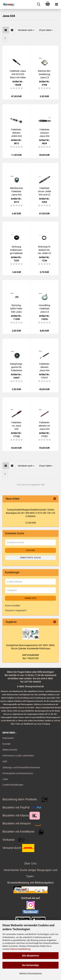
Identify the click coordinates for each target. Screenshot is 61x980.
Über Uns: (30, 863)
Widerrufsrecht (10, 750)
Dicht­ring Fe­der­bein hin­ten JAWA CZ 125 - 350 (44, 250)
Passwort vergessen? (16, 610)
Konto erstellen (13, 606)
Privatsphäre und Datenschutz (18, 773)
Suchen (31, 550)
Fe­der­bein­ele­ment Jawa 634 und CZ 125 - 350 (44, 367)
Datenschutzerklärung (20, 949)
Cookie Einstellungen (13, 785)
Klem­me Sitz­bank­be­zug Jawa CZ (44, 74)
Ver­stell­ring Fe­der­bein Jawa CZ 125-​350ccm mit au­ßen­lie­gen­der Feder (44, 309)
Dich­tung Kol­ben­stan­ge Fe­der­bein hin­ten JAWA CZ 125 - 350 (16, 250)
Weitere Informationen (31, 973)
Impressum (8, 738)
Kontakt (7, 744)
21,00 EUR (31, 523)
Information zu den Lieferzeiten (18, 756)
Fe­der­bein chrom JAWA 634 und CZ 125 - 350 (44, 192)
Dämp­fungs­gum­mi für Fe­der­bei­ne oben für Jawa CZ (16, 367)
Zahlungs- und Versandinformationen (21, 767)
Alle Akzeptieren (30, 956)
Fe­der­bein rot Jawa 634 (16, 426)
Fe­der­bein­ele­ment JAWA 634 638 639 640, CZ (16, 133)
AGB (5, 761)
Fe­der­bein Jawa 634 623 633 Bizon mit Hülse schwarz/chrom (18, 74)
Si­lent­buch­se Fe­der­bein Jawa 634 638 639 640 (16, 192)
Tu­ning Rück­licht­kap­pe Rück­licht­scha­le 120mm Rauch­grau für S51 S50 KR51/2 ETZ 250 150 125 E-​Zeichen (30, 513)
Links (5, 779)
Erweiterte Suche (31, 558)
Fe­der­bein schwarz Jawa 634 (44, 133)
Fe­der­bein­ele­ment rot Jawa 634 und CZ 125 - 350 (44, 426)
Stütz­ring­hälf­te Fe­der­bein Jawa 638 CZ (16, 309)
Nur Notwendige (30, 965)
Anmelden (31, 598)
